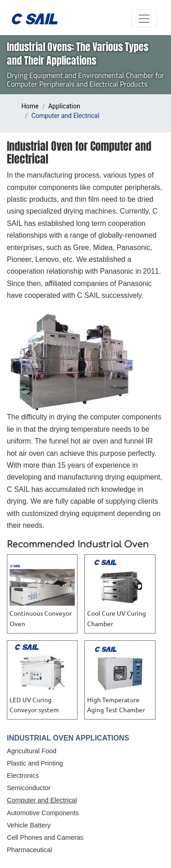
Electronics (23, 776)
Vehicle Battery (29, 825)
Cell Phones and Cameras (45, 837)
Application (64, 106)
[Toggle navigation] (144, 19)
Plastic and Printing (35, 763)
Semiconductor (29, 788)
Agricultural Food (32, 751)
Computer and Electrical (42, 800)
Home (30, 106)
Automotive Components (43, 813)
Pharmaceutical (29, 850)
